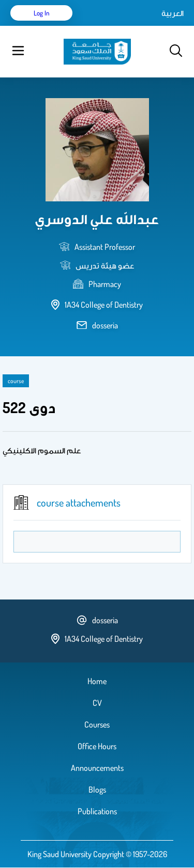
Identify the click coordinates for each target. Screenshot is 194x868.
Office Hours (97, 746)
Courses (97, 724)
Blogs (97, 790)
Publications (97, 811)
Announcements (97, 768)
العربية (173, 13)
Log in (42, 13)
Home (97, 681)
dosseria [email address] (105, 325)
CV (97, 703)
